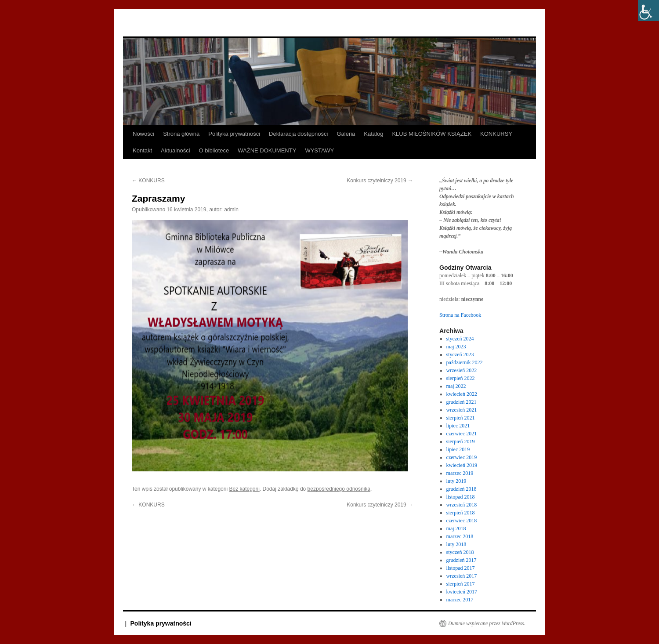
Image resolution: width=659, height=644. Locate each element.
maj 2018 (456, 528)
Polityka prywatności (234, 134)
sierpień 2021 (461, 418)
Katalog (373, 134)
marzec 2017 (460, 600)
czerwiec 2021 (462, 434)
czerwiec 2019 (462, 457)
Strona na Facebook (460, 315)
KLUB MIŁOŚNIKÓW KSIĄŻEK (432, 134)
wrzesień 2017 (462, 576)
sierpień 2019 (461, 441)
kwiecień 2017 (462, 592)
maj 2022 (456, 386)
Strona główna (181, 134)
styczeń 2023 (460, 355)
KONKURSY (496, 134)
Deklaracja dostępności (298, 134)
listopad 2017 (461, 568)
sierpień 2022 (461, 378)
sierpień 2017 (461, 584)
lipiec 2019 (458, 449)
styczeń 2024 (460, 339)
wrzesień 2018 (462, 505)
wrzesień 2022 (462, 370)
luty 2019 (456, 481)
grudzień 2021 (462, 402)
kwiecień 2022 (462, 394)
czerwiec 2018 (462, 521)
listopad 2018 (461, 497)
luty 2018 (456, 544)
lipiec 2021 (458, 426)
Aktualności (175, 150)
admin (231, 210)
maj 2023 (456, 347)
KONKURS (148, 181)
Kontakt (142, 150)
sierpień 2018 (461, 513)
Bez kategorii (244, 489)
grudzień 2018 (462, 489)
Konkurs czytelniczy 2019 (380, 181)
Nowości (143, 134)
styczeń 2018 (460, 552)
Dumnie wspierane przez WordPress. (487, 623)
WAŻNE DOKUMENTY (267, 150)
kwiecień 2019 (462, 465)
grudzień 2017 (462, 560)
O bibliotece (214, 150)
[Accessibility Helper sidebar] (648, 11)
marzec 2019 (460, 473)
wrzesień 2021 (462, 410)
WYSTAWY (319, 150)
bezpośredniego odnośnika (339, 489)
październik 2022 (465, 362)
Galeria (346, 134)
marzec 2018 (460, 536)
